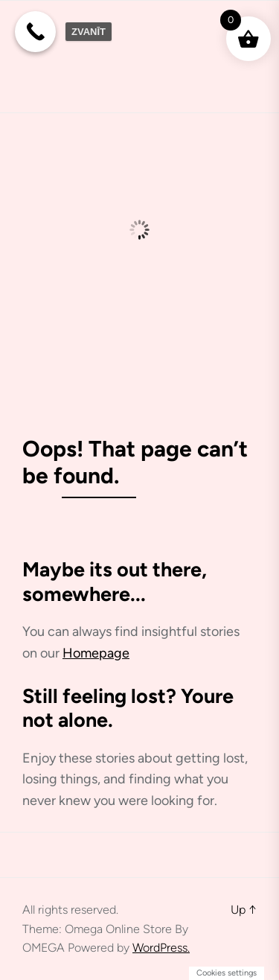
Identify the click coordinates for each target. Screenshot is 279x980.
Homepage (96, 653)
